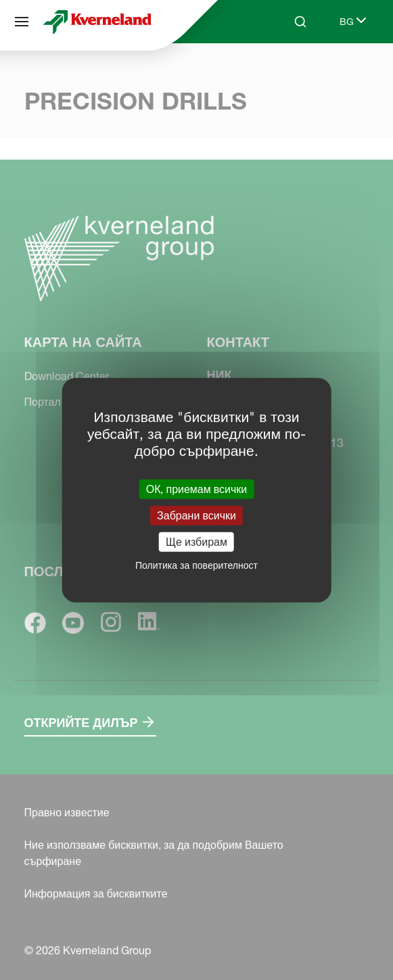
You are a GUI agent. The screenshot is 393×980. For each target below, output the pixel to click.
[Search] (300, 22)
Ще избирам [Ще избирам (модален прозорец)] (196, 542)
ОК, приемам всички (197, 488)
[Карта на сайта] (22, 22)
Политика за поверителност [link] (196, 565)
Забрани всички (196, 515)
